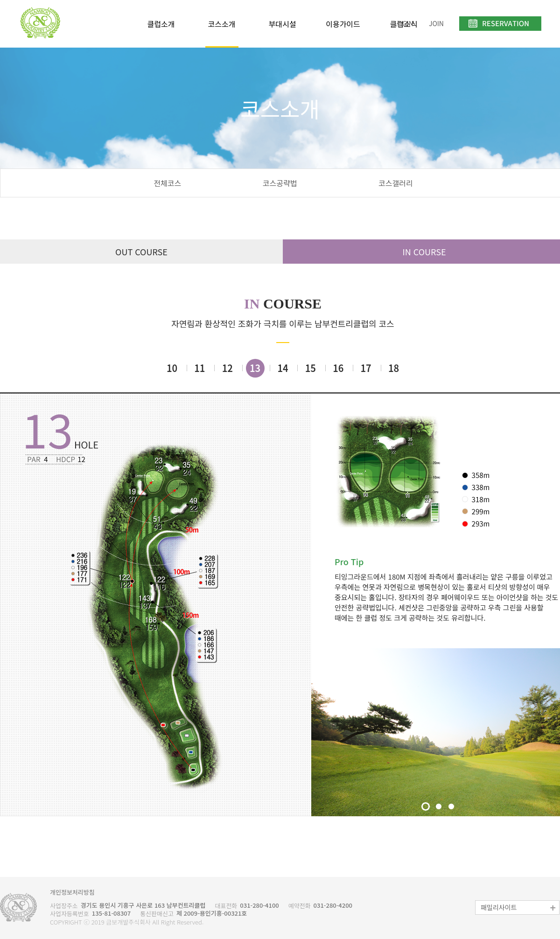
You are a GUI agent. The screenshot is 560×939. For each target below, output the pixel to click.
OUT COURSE (141, 252)
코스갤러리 (396, 183)
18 (394, 368)
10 (172, 368)
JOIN (436, 23)
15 (311, 368)
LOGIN (403, 23)
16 (338, 368)
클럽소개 (161, 24)
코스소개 (222, 24)
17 (366, 368)
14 (283, 368)
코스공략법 (280, 183)
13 (255, 368)
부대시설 (283, 24)
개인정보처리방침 (72, 892)
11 (199, 368)
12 (227, 368)
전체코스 (167, 183)
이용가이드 (343, 24)
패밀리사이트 (518, 907)
